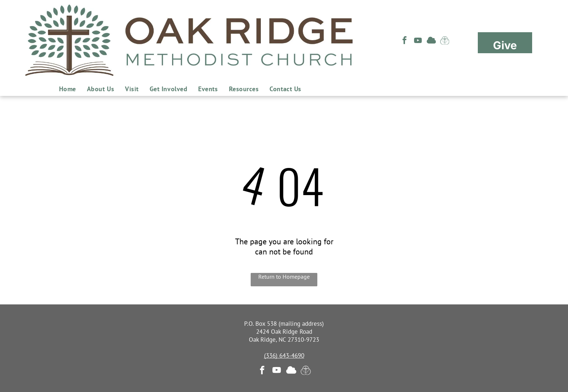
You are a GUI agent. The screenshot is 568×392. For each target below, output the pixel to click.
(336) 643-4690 (284, 355)
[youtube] (418, 41)
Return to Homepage (284, 277)
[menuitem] (68, 89)
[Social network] (431, 41)
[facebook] (405, 41)
